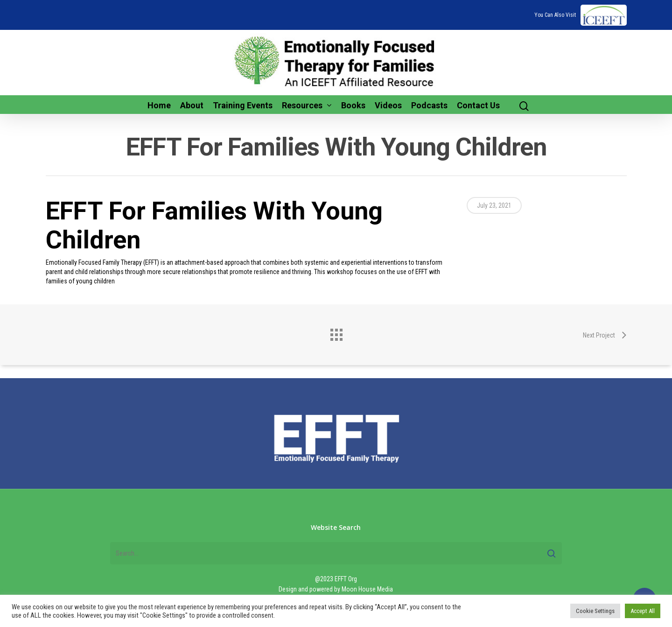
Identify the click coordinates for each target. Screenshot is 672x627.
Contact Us (478, 106)
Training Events (243, 106)
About (192, 106)
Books (353, 106)
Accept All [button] (643, 611)
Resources (306, 106)
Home (159, 106)
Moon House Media (367, 589)
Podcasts (429, 106)
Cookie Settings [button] (595, 611)
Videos (388, 106)
